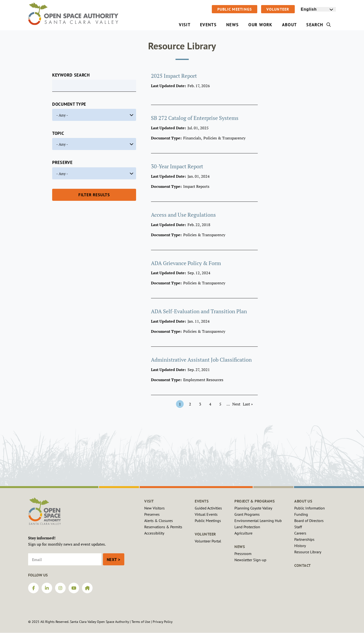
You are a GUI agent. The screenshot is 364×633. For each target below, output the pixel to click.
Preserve (62, 162)
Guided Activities (208, 508)
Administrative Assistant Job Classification (201, 360)
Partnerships (304, 539)
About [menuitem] (289, 25)
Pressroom (243, 554)
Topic (58, 133)
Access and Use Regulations (183, 215)
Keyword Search (71, 75)
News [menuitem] (232, 25)
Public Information (310, 508)
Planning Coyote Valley (253, 508)
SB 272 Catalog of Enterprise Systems (195, 118)
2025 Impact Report (174, 76)
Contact (303, 565)
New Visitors (154, 508)
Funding (301, 514)
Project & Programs (254, 501)
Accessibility (154, 533)
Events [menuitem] (208, 25)
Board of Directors (309, 521)
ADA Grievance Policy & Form (186, 263)
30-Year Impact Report (177, 166)
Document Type (69, 104)
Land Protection (247, 527)
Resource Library (308, 552)
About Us (303, 501)
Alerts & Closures (159, 521)
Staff (298, 527)
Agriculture (243, 533)
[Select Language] (318, 9)
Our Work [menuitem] (260, 25)
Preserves (152, 514)
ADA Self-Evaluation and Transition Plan (199, 311)
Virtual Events (206, 514)
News (240, 547)
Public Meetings (235, 9)
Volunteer (278, 9)
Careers (300, 533)
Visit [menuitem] (185, 25)
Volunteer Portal (208, 541)
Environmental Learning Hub (258, 521)
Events (202, 501)
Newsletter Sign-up (250, 560)
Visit (149, 501)
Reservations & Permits (163, 527)
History (300, 546)
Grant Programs (247, 514)
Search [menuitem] (319, 25)
